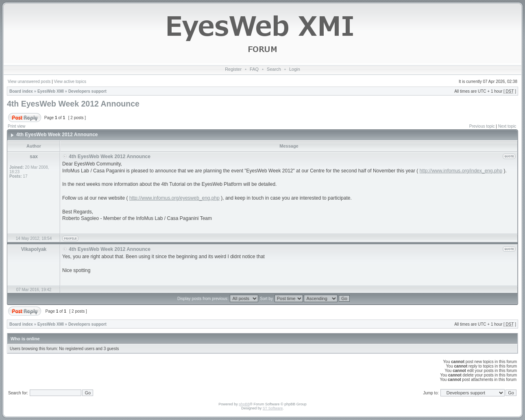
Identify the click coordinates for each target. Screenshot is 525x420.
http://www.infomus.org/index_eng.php (461, 171)
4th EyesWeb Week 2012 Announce (73, 104)
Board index (21, 91)
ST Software (273, 408)
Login (295, 69)
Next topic (507, 126)
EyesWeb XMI (51, 91)
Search (274, 69)
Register (233, 69)
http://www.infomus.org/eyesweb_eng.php (174, 198)
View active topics (70, 82)
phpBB (244, 404)
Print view (16, 126)
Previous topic (482, 126)
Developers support (87, 91)
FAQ (254, 69)
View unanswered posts (29, 82)
